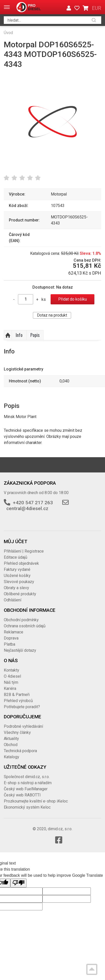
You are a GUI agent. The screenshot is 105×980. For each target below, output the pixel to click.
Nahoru (8, 335)
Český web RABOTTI (22, 795)
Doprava (11, 638)
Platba (9, 644)
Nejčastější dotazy (20, 650)
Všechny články (17, 732)
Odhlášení (13, 600)
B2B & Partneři (17, 695)
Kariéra (10, 688)
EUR (97, 8)
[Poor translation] (18, 883)
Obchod (11, 745)
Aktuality (11, 739)
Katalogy (12, 757)
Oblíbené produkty (20, 594)
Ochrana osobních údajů (25, 626)
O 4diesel (12, 676)
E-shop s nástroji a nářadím (28, 783)
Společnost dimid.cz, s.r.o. (27, 777)
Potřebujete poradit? (22, 707)
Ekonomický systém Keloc (27, 807)
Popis (35, 335)
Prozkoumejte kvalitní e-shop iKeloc (36, 801)
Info (19, 335)
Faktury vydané (17, 569)
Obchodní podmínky (21, 620)
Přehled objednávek (21, 563)
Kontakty (12, 670)
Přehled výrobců (18, 701)
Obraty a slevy (16, 588)
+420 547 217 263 (33, 503)
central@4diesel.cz (27, 508)
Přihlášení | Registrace (24, 551)
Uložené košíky (17, 576)
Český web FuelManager (26, 789)
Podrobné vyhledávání (23, 726)
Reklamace (14, 632)
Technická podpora (20, 751)
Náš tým (11, 682)
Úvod (8, 33)
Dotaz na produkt (52, 315)
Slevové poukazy (19, 582)
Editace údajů (16, 557)
